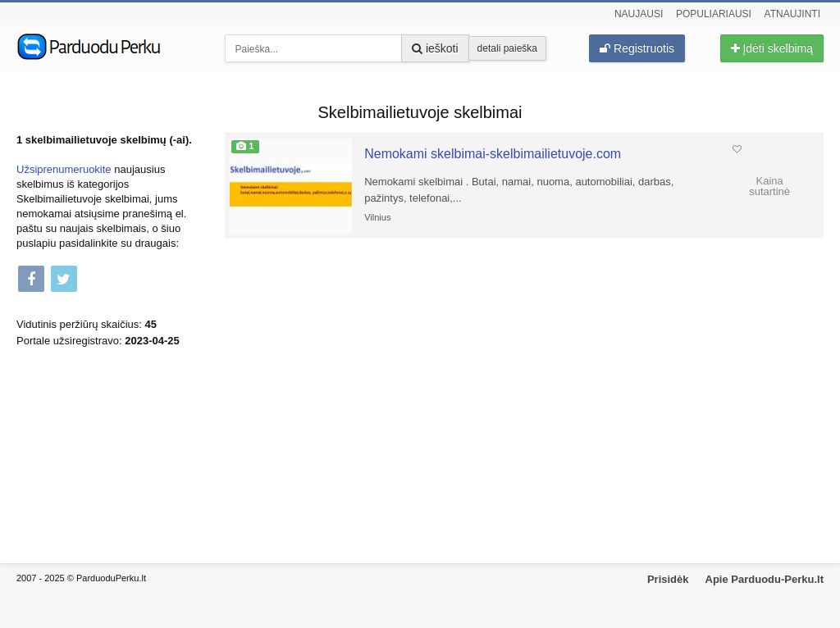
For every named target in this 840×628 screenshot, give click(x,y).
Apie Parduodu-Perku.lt (765, 579)
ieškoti (435, 48)
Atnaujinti (792, 14)
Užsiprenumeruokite (64, 169)
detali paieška (507, 48)
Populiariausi (714, 14)
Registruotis (637, 48)
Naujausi (639, 14)
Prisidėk (668, 579)
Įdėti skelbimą (772, 48)
